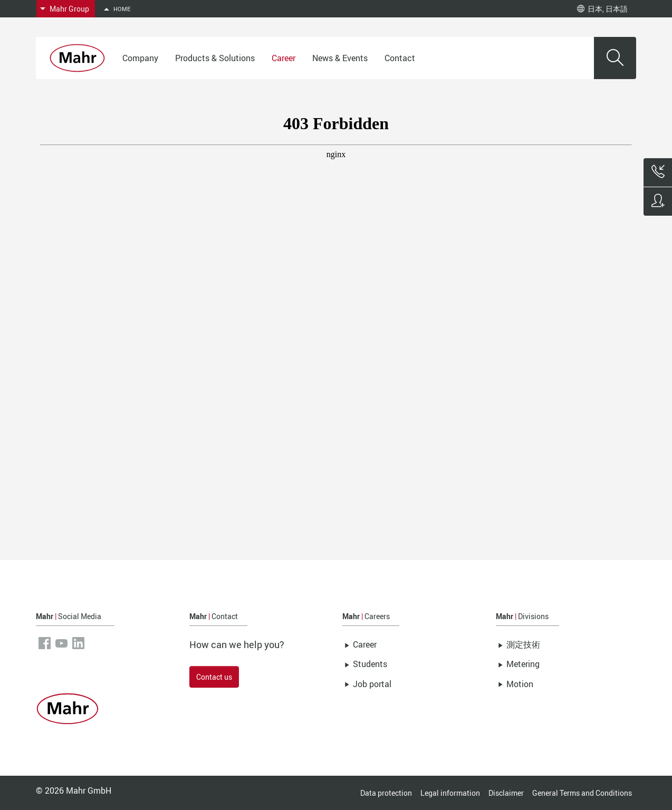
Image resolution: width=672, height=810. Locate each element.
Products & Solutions (215, 58)
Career (284, 58)
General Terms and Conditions (582, 793)
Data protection (386, 793)
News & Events (340, 58)
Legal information (450, 793)
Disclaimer (506, 793)
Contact (400, 58)
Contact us (214, 677)
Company (140, 58)
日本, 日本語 (602, 9)
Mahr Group (69, 9)
